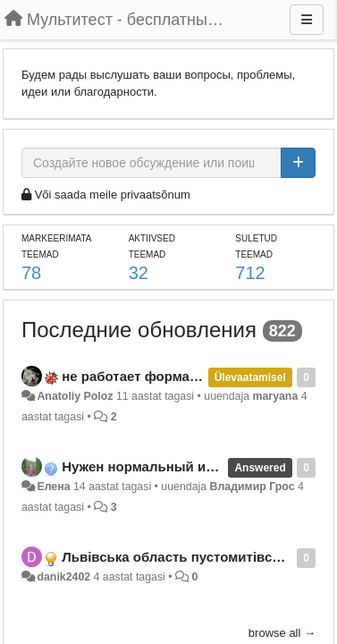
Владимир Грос (253, 487)
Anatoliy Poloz (75, 396)
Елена (53, 487)
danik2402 (63, 577)
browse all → (282, 633)
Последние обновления (139, 330)
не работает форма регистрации (169, 376)
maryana (276, 396)
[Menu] (307, 20)
